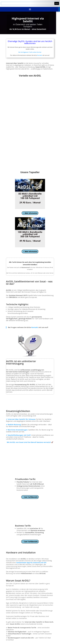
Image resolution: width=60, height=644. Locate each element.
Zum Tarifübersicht (31, 469)
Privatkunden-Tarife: (25, 451)
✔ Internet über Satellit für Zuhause (21, 419)
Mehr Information (31, 213)
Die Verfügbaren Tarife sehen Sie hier (30, 52)
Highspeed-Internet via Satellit (28, 20)
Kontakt (40, 55)
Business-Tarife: (23, 498)
